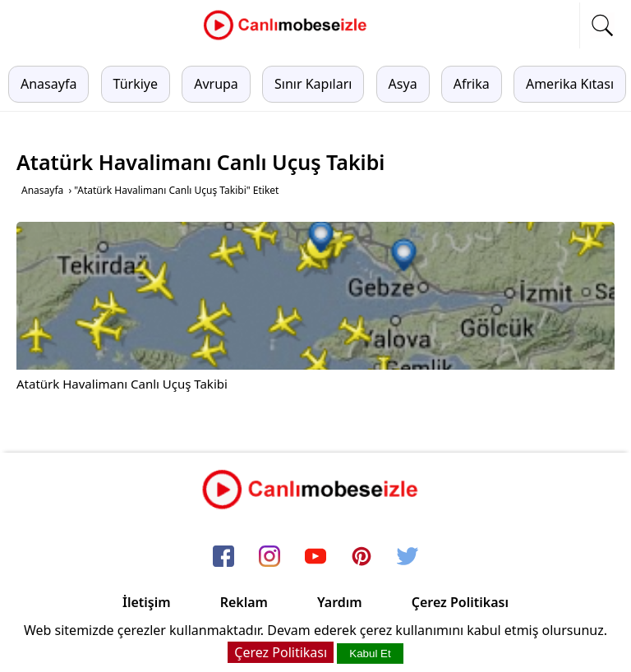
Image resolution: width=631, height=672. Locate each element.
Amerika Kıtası (570, 84)
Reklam (244, 602)
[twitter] (408, 558)
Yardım (340, 602)
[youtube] (315, 558)
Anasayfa (48, 84)
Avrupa (216, 84)
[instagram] (269, 558)
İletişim (147, 602)
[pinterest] (362, 558)
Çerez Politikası (460, 602)
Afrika (472, 84)
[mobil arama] (602, 25)
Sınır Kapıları (313, 84)
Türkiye (136, 84)
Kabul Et (370, 654)
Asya (403, 84)
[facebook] (223, 558)
